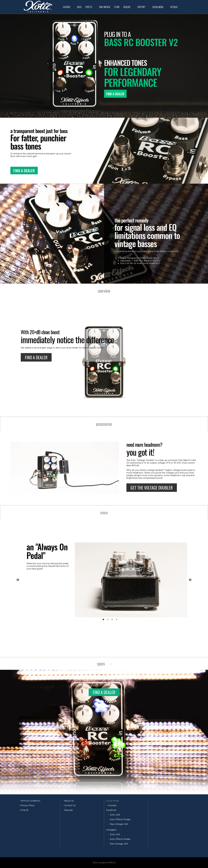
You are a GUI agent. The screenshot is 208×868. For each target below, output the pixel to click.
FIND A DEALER (115, 94)
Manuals (68, 810)
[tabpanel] (107, 580)
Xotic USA (115, 815)
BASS (79, 7)
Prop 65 (24, 810)
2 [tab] (108, 620)
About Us (69, 801)
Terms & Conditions (30, 801)
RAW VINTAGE (105, 7)
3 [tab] (112, 620)
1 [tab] (103, 620)
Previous (18, 580)
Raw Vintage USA (119, 824)
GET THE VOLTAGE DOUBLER (152, 488)
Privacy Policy (28, 805)
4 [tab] (116, 620)
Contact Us (70, 805)
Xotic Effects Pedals (120, 819)
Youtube (112, 805)
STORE (117, 7)
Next (190, 580)
